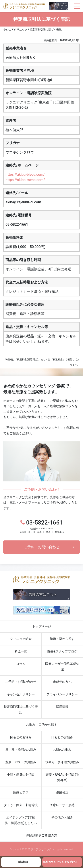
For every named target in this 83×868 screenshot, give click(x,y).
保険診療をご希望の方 (42, 835)
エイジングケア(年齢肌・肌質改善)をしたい (21, 820)
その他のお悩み (62, 817)
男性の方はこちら (61, 6)
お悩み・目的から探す (42, 725)
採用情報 (62, 707)
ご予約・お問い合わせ (42, 547)
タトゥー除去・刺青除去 (21, 805)
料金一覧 (21, 651)
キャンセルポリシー (21, 694)
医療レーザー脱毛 (62, 805)
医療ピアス (21, 792)
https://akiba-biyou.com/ (25, 175)
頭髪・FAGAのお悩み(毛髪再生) (62, 777)
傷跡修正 (62, 792)
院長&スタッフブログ (62, 651)
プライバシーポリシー (62, 694)
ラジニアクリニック (24, 6)
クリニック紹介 (21, 639)
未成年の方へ (62, 682)
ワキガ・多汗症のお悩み (62, 762)
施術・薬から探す (62, 639)
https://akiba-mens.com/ (25, 180)
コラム (21, 664)
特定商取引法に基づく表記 (21, 709)
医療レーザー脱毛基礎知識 (62, 667)
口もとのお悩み (62, 737)
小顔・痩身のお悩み (21, 775)
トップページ (42, 626)
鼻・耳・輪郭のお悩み (21, 750)
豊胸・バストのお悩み (21, 762)
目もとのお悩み (21, 737)
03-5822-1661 (41, 527)
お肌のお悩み (62, 750)
